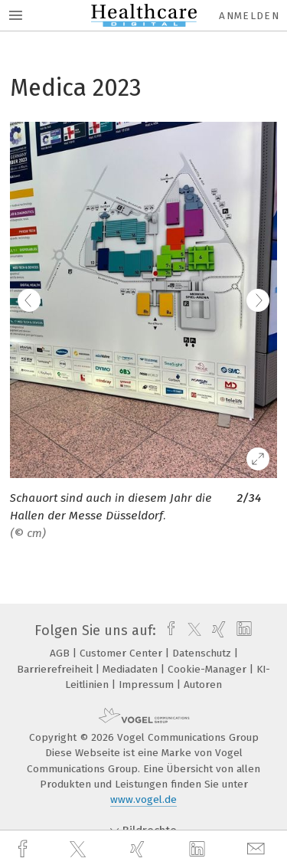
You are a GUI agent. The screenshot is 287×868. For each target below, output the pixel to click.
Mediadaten (132, 669)
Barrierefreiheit (56, 669)
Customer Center (122, 653)
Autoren (203, 685)
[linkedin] (199, 850)
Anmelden (249, 16)
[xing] (139, 849)
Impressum (148, 685)
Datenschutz (203, 653)
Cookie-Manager (209, 669)
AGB (61, 653)
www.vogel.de (143, 799)
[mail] (258, 849)
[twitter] (80, 850)
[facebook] (24, 849)
